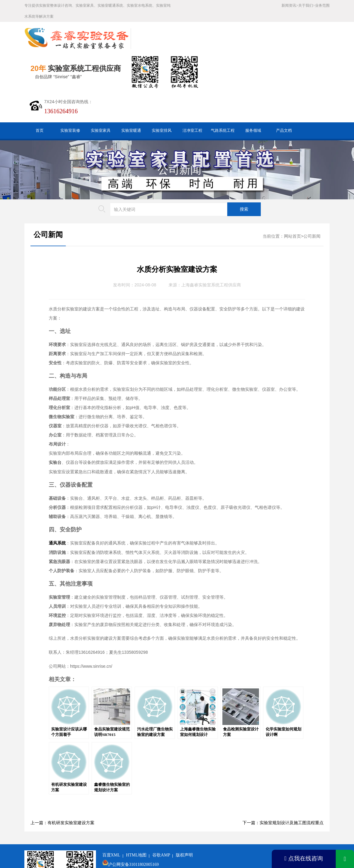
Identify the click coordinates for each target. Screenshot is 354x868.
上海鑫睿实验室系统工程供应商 (211, 252)
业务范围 (322, 5)
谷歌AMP (161, 822)
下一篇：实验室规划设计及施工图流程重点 (283, 789)
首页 (40, 97)
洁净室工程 (192, 97)
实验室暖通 (131, 97)
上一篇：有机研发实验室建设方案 (62, 789)
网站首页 (292, 203)
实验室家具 (101, 97)
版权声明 (184, 822)
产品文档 (284, 97)
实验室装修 (70, 97)
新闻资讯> (290, 5)
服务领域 (253, 97)
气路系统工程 (223, 97)
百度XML (111, 822)
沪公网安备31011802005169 (133, 831)
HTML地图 (136, 822)
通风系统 (57, 510)
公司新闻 (179, 136)
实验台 (55, 429)
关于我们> (307, 5)
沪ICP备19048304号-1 (148, 840)
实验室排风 (162, 97)
